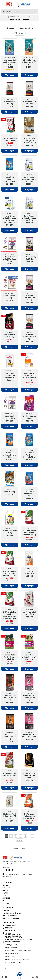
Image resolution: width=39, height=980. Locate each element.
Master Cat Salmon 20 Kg (29, 572)
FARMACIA (6, 888)
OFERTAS (6, 885)
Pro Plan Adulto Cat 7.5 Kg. (29, 103)
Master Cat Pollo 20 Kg (10, 532)
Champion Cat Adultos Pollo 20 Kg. (29, 62)
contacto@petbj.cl (11, 925)
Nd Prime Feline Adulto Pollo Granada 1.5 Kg (10, 573)
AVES (4, 896)
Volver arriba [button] (19, 848)
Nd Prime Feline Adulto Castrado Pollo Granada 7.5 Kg (10, 615)
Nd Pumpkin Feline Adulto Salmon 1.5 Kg (29, 816)
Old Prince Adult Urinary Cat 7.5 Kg (10, 816)
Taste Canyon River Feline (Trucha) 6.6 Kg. (29, 140)
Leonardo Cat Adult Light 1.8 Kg (29, 736)
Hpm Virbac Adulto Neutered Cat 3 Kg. (29, 218)
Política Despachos (10, 916)
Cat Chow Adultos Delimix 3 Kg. (10, 455)
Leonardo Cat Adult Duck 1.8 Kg (10, 737)
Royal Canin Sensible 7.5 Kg (10, 417)
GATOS (12, 17)
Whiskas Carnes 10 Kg (29, 417)
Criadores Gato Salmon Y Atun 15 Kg (29, 775)
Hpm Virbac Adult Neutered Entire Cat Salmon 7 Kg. (10, 219)
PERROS (5, 890)
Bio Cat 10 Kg (10, 492)
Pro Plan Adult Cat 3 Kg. (10, 103)
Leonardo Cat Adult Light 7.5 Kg (29, 698)
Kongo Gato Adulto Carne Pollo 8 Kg (10, 657)
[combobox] (19, 12)
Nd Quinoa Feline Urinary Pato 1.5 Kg (10, 775)
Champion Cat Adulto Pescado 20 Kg (10, 62)
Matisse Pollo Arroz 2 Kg (10, 336)
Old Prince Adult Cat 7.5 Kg (29, 613)
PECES (5, 901)
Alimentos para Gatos (25, 17)
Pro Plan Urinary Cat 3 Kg (29, 258)
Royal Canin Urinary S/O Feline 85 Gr (10, 375)
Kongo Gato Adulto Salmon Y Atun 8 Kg (29, 657)
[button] (10, 75)
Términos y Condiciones (12, 913)
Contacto (6, 910)
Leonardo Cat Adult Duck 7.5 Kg (10, 698)
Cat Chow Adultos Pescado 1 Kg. (29, 455)
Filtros (19, 33)
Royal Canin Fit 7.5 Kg (10, 297)
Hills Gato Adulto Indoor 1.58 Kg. (10, 139)
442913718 (7, 928)
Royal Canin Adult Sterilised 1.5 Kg (10, 259)
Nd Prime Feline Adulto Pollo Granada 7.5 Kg (29, 533)
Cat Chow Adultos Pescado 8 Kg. (10, 179)
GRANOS (6, 903)
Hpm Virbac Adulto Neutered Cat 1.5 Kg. (29, 179)
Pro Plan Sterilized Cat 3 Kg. (29, 337)
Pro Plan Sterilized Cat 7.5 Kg (29, 298)
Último (20, 840)
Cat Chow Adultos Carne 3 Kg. (29, 494)
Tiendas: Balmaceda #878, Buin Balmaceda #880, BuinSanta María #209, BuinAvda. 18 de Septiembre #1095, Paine (17, 936)
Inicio (6, 17)
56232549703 (9, 931)
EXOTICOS (6, 898)
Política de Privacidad (11, 918)
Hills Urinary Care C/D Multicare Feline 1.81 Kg (29, 376)
